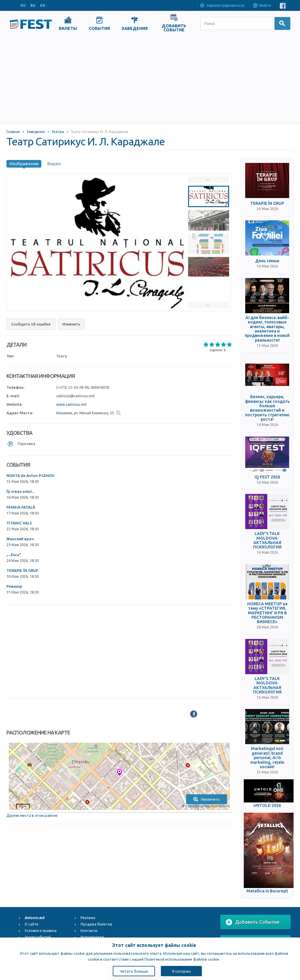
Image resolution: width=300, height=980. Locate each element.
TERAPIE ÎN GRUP (22, 570)
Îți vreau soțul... (20, 491)
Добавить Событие (253, 922)
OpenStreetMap (198, 806)
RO (23, 5)
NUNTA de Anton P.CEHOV (30, 475)
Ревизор (14, 586)
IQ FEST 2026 (267, 477)
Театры (58, 132)
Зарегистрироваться (222, 6)
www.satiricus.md (71, 404)
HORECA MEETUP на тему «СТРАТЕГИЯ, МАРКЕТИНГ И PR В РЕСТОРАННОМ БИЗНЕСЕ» (267, 613)
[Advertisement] (150, 80)
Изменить (71, 324)
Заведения (36, 132)
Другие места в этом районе (32, 815)
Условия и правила (41, 931)
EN (43, 5)
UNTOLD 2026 (267, 806)
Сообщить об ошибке (31, 324)
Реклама (88, 918)
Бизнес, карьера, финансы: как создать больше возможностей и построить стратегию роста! (267, 408)
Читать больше (134, 971)
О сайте (31, 924)
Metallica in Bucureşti (267, 891)
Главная (13, 132)
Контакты (89, 931)
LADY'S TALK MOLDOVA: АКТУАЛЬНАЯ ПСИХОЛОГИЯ (267, 540)
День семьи (267, 261)
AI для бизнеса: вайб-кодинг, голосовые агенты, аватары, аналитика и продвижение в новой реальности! (267, 329)
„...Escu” (14, 555)
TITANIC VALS (19, 523)
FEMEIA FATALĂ (21, 507)
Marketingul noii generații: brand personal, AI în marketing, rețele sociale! (267, 758)
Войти (262, 6)
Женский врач (20, 539)
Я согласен (181, 971)
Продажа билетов (96, 924)
